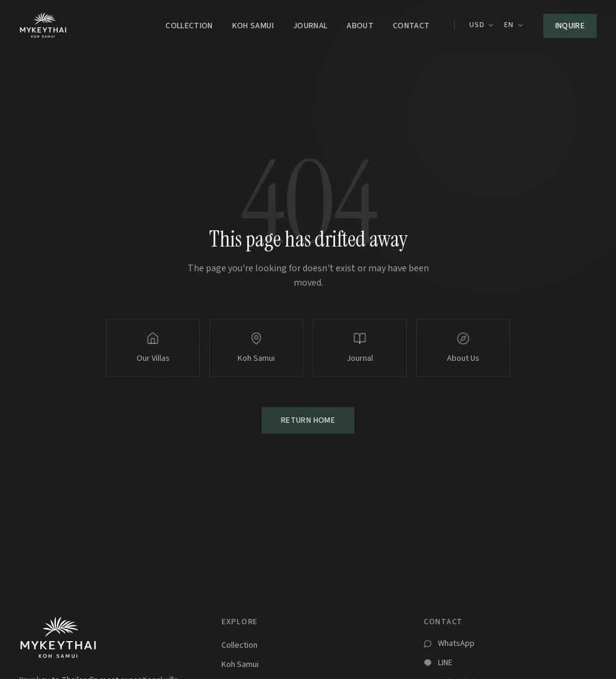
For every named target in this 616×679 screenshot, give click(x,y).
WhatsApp (456, 644)
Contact (411, 26)
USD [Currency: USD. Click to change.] (482, 25)
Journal (310, 26)
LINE (445, 663)
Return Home (308, 422)
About (360, 26)
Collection (189, 26)
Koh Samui (253, 26)
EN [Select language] (514, 25)
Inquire (570, 26)
